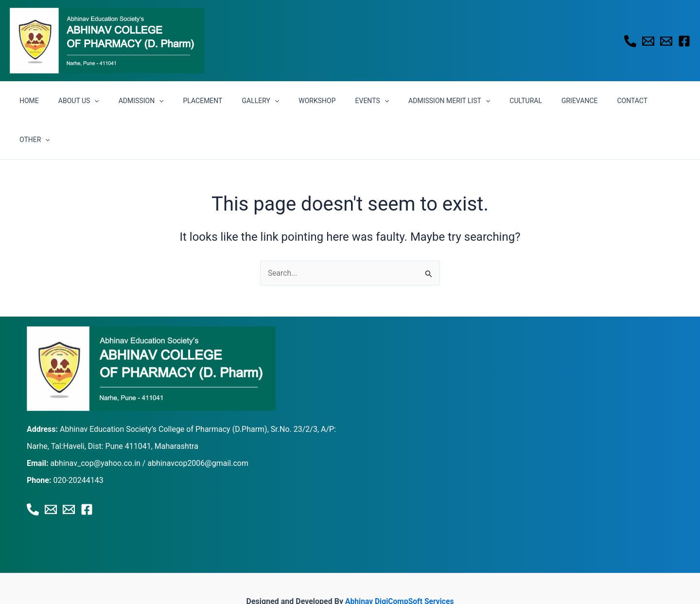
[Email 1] (648, 41)
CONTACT (598, 101)
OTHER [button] (642, 101)
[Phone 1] (630, 41)
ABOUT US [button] (96, 101)
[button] (112, 101)
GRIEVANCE (551, 101)
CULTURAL (503, 101)
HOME (53, 101)
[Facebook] (684, 41)
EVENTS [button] (361, 101)
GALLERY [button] (261, 101)
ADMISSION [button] (153, 101)
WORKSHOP (312, 101)
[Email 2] (666, 41)
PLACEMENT (209, 101)
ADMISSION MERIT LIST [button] (432, 101)
